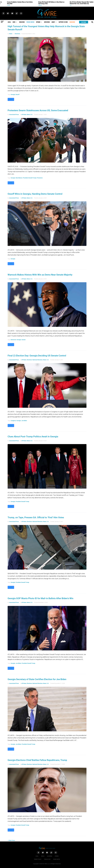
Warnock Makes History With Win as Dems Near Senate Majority (40, 275)
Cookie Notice (57, 859)
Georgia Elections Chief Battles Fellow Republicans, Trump (37, 760)
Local (10, 5)
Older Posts (11, 840)
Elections (18, 34)
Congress (13, 421)
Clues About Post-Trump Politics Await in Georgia (33, 437)
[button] (15, 22)
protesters (40, 178)
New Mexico (19, 178)
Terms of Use (47, 859)
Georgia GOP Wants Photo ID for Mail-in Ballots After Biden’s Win (41, 598)
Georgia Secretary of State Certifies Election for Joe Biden (37, 679)
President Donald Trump (30, 178)
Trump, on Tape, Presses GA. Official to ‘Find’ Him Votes (36, 517)
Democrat (13, 340)
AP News (24, 115)
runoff (18, 94)
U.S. (72, 5)
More (11, 99)
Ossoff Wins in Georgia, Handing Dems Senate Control (35, 194)
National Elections (38, 360)
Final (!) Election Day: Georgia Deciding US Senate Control (37, 356)
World (41, 5)
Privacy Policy (38, 859)
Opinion (57, 856)
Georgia (13, 94)
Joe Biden (24, 421)
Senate (24, 340)
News (11, 34)
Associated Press (14, 115)
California (50, 856)
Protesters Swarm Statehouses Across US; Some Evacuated (38, 110)
